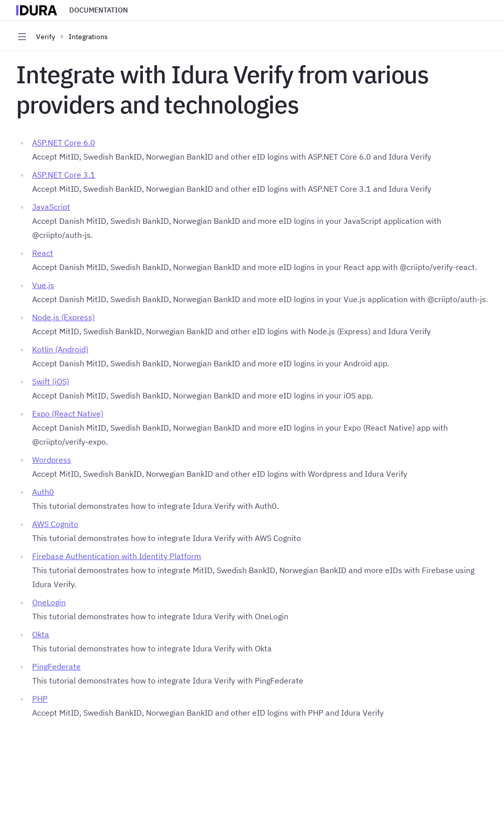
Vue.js (43, 285)
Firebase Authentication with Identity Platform (117, 556)
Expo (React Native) (68, 414)
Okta (41, 634)
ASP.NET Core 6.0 (64, 143)
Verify (46, 37)
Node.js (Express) (63, 317)
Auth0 (43, 492)
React (43, 253)
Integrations (88, 37)
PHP (40, 699)
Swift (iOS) (51, 381)
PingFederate (56, 666)
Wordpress (52, 460)
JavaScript (51, 207)
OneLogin (49, 602)
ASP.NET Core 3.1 (64, 175)
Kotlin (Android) (60, 349)
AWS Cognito (55, 524)
